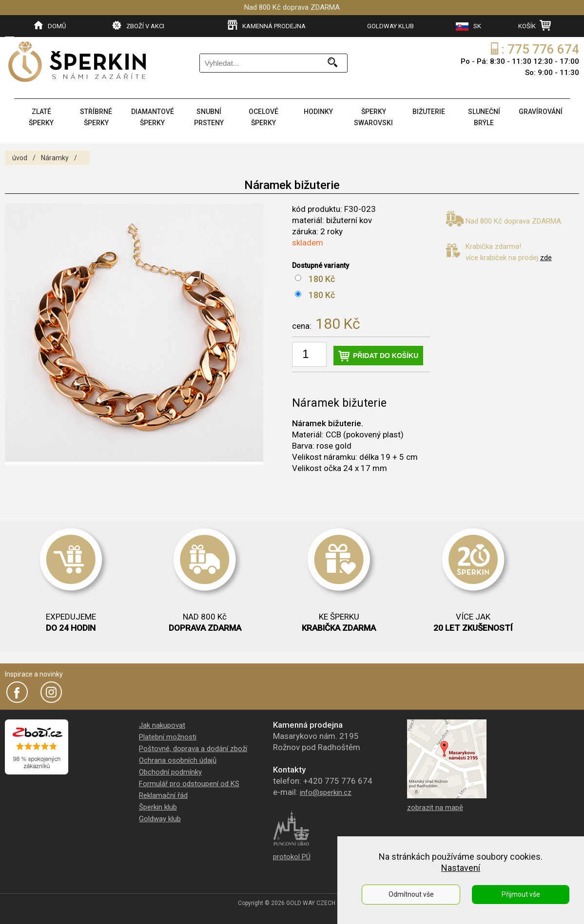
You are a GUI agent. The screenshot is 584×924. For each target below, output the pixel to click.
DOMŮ (50, 25)
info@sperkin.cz (326, 792)
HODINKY (318, 112)
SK (468, 27)
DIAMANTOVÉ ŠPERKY (153, 117)
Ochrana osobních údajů (178, 760)
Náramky (55, 158)
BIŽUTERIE (429, 112)
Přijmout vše (521, 894)
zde (546, 258)
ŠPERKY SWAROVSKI (373, 117)
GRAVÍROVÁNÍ (541, 112)
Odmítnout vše (411, 894)
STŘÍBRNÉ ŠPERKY (96, 117)
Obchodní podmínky (170, 772)
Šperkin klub (158, 807)
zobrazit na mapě (435, 808)
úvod (20, 158)
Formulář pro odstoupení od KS (189, 784)
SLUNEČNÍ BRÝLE (484, 117)
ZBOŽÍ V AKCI (138, 25)
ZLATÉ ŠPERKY (41, 117)
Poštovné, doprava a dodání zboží (193, 749)
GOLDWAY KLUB (390, 26)
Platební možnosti (168, 737)
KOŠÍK (535, 25)
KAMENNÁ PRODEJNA (267, 25)
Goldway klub (160, 819)
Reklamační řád (163, 795)
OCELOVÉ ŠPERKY (263, 117)
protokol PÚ (292, 857)
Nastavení (461, 868)
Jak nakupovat (162, 725)
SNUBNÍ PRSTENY (209, 117)
